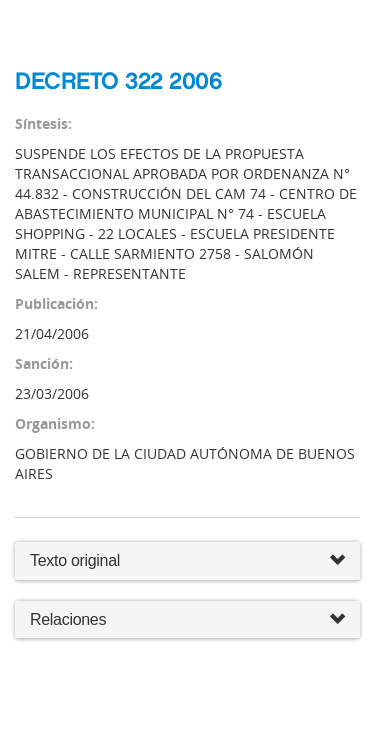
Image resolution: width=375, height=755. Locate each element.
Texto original (75, 560)
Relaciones (187, 620)
